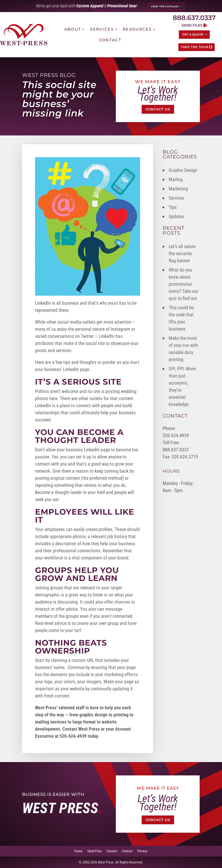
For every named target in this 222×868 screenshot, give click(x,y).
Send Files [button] (192, 25)
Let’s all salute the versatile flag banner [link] (182, 254)
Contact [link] (110, 40)
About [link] (73, 29)
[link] (24, 35)
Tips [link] (173, 207)
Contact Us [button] (158, 109)
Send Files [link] (94, 851)
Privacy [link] (142, 851)
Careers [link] (112, 851)
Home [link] (78, 851)
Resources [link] (137, 29)
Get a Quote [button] (193, 34)
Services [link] (102, 29)
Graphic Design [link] (183, 170)
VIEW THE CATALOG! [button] (165, 6)
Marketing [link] (178, 189)
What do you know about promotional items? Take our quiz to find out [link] (184, 284)
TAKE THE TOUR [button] (195, 47)
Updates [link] (176, 217)
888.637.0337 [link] (194, 18)
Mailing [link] (176, 179)
